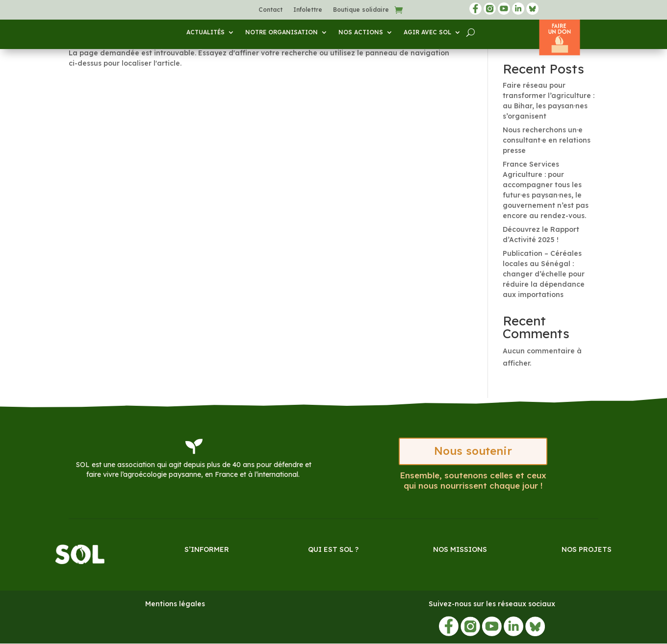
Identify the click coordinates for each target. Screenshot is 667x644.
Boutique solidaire (361, 10)
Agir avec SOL (427, 32)
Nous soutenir (473, 452)
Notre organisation (282, 32)
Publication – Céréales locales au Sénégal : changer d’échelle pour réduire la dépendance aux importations (544, 274)
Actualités (205, 32)
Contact (270, 10)
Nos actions (361, 32)
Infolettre (308, 10)
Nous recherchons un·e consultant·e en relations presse (547, 140)
